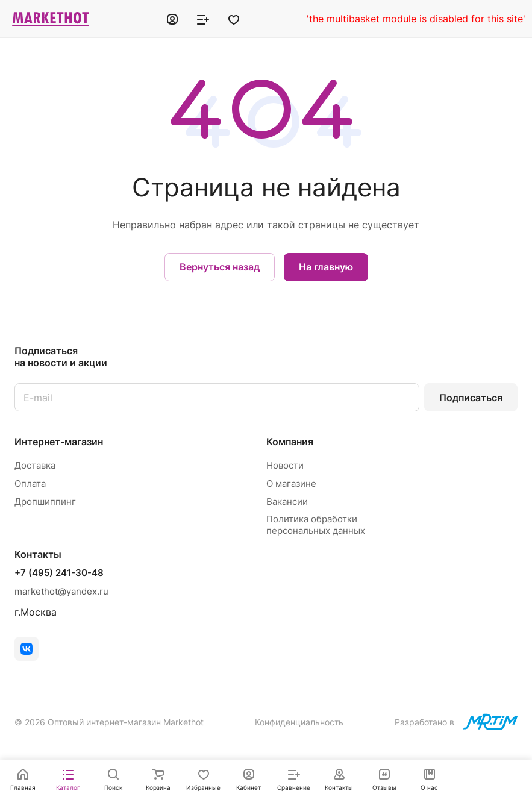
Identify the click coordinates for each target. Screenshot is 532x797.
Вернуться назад (220, 267)
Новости (285, 465)
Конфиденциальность (299, 722)
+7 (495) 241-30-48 (59, 573)
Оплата (30, 483)
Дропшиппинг (45, 502)
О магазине (291, 483)
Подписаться (471, 398)
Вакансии (287, 502)
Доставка (35, 465)
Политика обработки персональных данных (316, 525)
